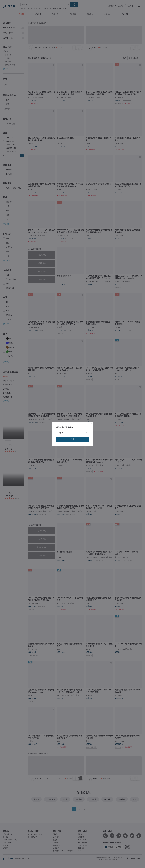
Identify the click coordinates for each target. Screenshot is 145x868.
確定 (73, 439)
